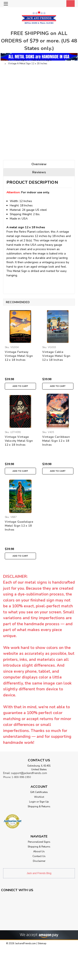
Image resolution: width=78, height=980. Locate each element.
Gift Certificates (39, 792)
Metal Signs (20, 60)
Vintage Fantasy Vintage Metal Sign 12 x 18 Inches (19, 356)
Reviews (39, 172)
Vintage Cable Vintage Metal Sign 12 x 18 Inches (56, 356)
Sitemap (42, 943)
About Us (39, 851)
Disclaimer (39, 861)
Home (6, 60)
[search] (53, 4)
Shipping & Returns (39, 806)
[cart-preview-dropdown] (70, 4)
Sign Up (44, 802)
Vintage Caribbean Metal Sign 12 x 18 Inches (56, 441)
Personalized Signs (39, 842)
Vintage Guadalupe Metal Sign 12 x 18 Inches (19, 526)
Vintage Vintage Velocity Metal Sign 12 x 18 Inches (19, 441)
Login (32, 802)
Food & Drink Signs (41, 60)
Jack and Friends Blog (39, 873)
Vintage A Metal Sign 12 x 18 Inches (28, 64)
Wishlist (39, 797)
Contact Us (39, 856)
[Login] (61, 4)
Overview (39, 164)
